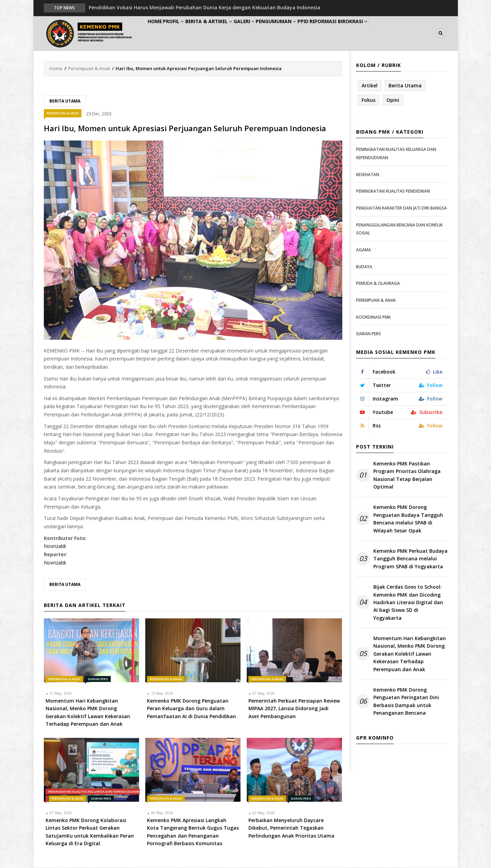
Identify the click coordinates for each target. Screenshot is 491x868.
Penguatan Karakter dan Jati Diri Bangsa (401, 208)
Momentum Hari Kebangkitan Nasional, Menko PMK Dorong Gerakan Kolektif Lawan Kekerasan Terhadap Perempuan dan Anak (410, 654)
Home (159, 33)
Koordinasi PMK (373, 317)
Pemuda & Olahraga (378, 284)
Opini (393, 100)
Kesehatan (368, 175)
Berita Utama (65, 101)
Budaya (364, 267)
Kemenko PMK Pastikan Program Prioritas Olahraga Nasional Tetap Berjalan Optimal (407, 475)
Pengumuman (305, 33)
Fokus (369, 100)
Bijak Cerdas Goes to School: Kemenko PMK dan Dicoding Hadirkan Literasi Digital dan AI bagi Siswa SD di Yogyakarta (408, 603)
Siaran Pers (98, 679)
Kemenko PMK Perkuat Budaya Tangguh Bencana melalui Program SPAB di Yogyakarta (410, 559)
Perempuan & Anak (89, 69)
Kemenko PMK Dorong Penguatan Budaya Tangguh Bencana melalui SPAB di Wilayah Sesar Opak (408, 519)
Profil (185, 33)
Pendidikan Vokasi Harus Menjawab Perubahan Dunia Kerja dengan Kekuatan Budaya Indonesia (204, 7)
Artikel (370, 86)
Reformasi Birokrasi (380, 33)
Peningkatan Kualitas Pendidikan (393, 192)
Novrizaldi (55, 547)
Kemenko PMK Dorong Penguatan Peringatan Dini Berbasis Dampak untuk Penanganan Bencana (406, 702)
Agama (364, 250)
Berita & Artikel (226, 33)
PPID (338, 33)
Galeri (267, 33)
